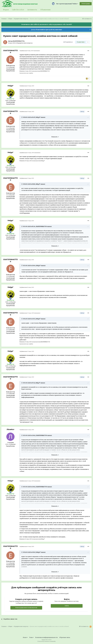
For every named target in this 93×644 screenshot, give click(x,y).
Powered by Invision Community (47, 641)
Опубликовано (27, 51)
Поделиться (68, 42)
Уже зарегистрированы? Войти (67, 4)
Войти (67, 606)
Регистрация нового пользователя (26, 608)
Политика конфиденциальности (46, 637)
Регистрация (86, 4)
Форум (6, 10)
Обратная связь (65, 637)
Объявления (45, 10)
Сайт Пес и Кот (18, 10)
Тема (31, 637)
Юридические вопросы (25, 43)
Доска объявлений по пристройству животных (46, 30)
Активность (32, 10)
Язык (25, 637)
